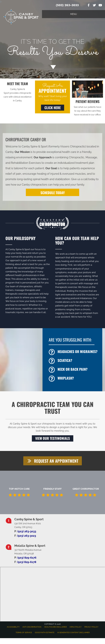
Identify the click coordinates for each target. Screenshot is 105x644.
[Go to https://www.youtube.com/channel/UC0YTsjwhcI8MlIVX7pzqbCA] (100, 6)
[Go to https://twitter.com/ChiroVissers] (94, 6)
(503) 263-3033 (67, 5)
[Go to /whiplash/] (74, 379)
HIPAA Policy (76, 627)
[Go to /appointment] (52, 49)
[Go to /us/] (17, 92)
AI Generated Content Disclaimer (73, 632)
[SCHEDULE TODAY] (52, 192)
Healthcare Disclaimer (55, 627)
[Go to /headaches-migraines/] (74, 352)
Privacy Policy (91, 627)
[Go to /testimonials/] (87, 108)
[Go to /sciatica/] (74, 361)
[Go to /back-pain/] (74, 370)
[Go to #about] (52, 67)
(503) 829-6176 (27, 557)
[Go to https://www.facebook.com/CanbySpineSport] (89, 6)
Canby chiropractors (35, 185)
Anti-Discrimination (32, 627)
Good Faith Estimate (45, 632)
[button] (53, 108)
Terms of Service (24, 632)
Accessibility (13, 627)
